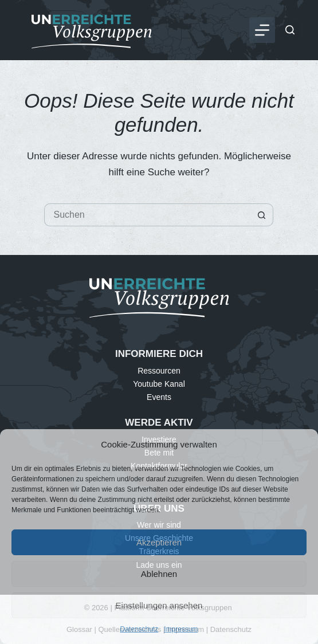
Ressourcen (159, 371)
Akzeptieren (159, 542)
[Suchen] (290, 30)
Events (159, 397)
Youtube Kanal (159, 384)
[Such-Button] (262, 215)
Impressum (181, 629)
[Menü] (262, 30)
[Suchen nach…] (147, 215)
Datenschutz (139, 629)
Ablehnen (159, 574)
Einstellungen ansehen (159, 605)
